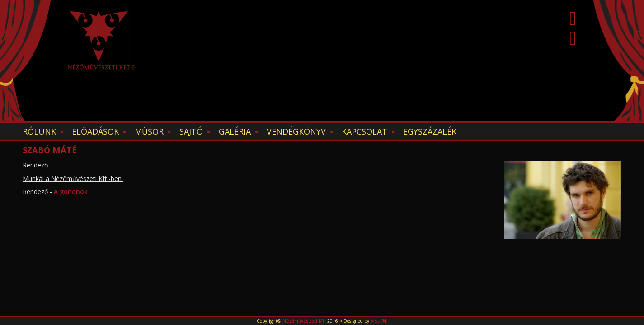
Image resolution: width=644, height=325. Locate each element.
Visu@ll (379, 321)
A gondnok (70, 192)
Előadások (95, 131)
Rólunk (39, 131)
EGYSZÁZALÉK (430, 131)
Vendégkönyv (296, 131)
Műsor (149, 131)
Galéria (235, 131)
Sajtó (191, 131)
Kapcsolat (364, 131)
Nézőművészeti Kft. (304, 321)
